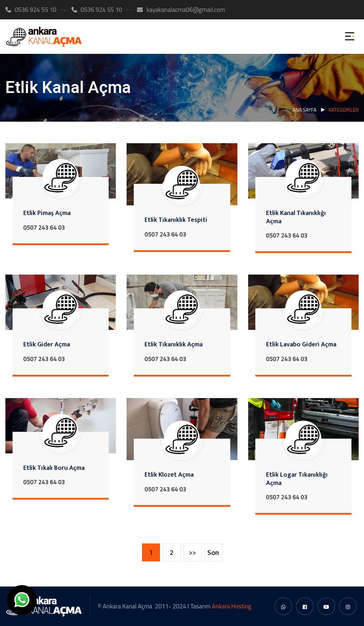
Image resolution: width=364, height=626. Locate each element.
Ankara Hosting (232, 606)
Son (213, 553)
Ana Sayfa (304, 110)
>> (193, 553)
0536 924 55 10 (31, 10)
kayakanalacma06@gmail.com (181, 10)
